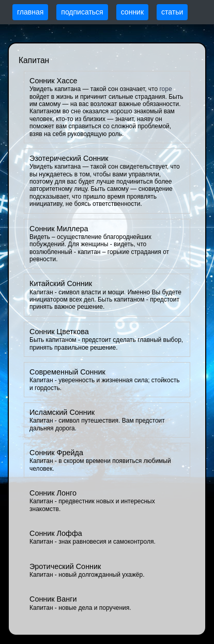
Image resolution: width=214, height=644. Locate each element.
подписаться (82, 12)
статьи (172, 12)
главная (30, 12)
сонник (132, 12)
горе (165, 89)
